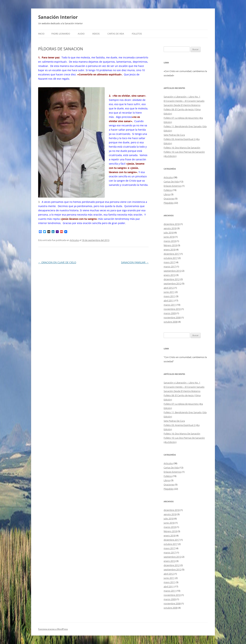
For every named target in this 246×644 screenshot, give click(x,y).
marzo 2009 (170, 313)
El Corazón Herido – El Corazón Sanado (184, 101)
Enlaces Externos (172, 186)
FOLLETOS (137, 34)
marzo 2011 (170, 305)
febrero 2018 (170, 245)
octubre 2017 (171, 258)
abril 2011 (169, 300)
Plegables (169, 203)
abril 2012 (169, 288)
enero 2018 (169, 250)
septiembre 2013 (172, 271)
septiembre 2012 (172, 284)
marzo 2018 (170, 241)
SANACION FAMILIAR (135, 262)
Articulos (74, 240)
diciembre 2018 (172, 224)
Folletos (168, 190)
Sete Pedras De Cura (174, 135)
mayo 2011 (169, 296)
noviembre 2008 (172, 317)
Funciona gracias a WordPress (53, 629)
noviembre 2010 (172, 309)
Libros (167, 194)
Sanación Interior (58, 17)
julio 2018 (169, 233)
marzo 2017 (170, 267)
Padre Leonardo (61, 34)
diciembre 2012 (172, 279)
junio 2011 (169, 292)
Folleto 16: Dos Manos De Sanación (182, 148)
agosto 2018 (170, 228)
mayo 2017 (169, 262)
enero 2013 (169, 275)
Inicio (41, 34)
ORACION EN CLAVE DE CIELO (57, 262)
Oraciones (169, 199)
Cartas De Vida (116, 34)
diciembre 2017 (172, 254)
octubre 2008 (171, 322)
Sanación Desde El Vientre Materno (182, 105)
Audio (81, 34)
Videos (96, 34)
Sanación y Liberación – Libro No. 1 (182, 97)
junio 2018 (169, 237)
